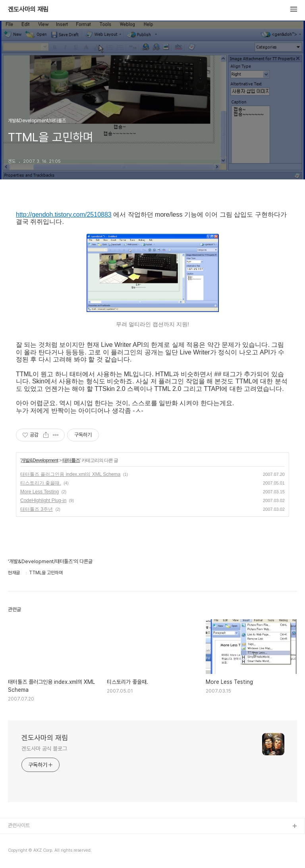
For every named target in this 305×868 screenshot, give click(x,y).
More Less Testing (40, 492)
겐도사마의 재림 (28, 10)
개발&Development (39, 460)
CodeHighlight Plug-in (43, 500)
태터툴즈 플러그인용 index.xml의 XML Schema (70, 474)
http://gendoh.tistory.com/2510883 (64, 215)
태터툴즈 (71, 460)
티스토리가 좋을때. (41, 483)
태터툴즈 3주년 (37, 509)
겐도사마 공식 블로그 (44, 749)
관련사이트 (19, 825)
